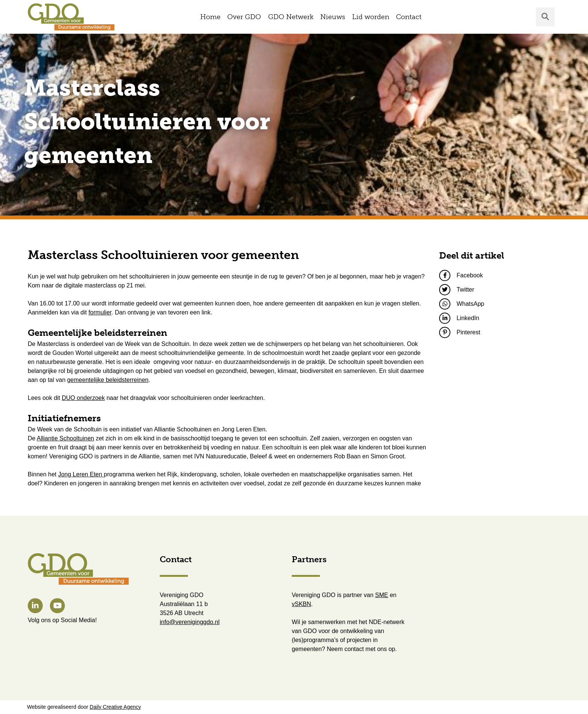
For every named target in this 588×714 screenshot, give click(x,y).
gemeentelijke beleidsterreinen (108, 380)
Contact (409, 17)
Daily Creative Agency (115, 707)
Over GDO (244, 17)
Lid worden (371, 17)
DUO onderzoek (83, 398)
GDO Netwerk (291, 17)
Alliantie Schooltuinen (65, 438)
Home (210, 17)
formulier (100, 312)
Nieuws (333, 17)
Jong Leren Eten (81, 474)
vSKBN (301, 604)
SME (382, 595)
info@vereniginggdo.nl (190, 622)
